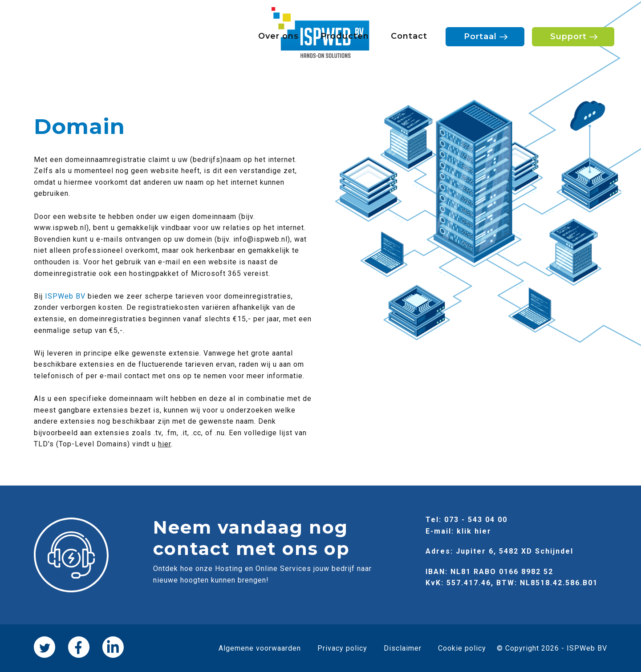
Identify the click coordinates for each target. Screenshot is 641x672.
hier (164, 444)
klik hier (474, 531)
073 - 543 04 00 (476, 520)
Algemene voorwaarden (260, 648)
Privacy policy (342, 648)
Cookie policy (462, 648)
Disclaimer (403, 648)
